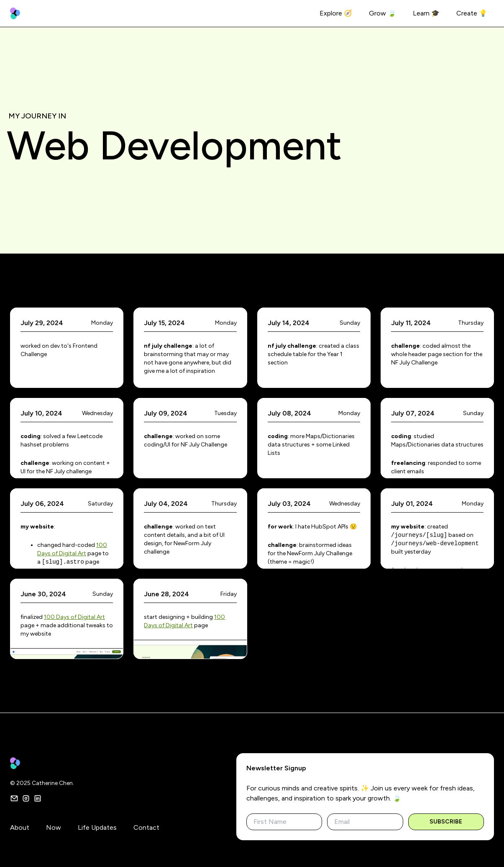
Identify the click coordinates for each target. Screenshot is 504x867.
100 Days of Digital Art (74, 617)
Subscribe (446, 822)
